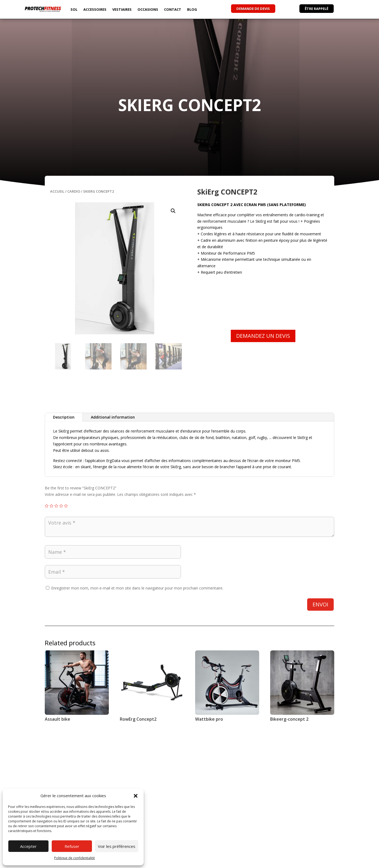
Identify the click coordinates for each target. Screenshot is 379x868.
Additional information (113, 417)
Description (64, 417)
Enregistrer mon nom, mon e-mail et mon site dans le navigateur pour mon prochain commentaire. (137, 588)
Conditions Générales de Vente (291, 862)
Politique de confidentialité (75, 858)
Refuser (72, 846)
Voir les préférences (117, 846)
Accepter (28, 846)
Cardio (74, 191)
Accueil (57, 191)
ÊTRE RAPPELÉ (317, 9)
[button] (136, 796)
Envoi (320, 604)
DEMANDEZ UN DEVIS (263, 336)
